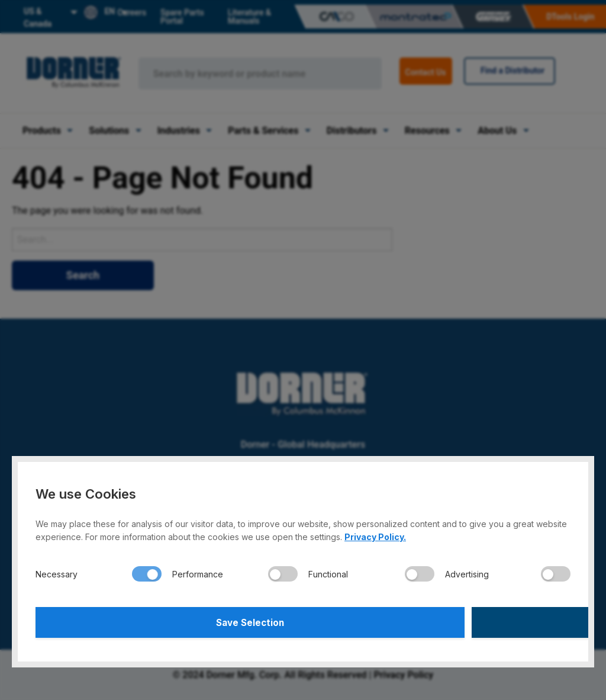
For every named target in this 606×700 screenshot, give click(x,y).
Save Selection (168, 621)
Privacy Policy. (375, 533)
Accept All (439, 621)
